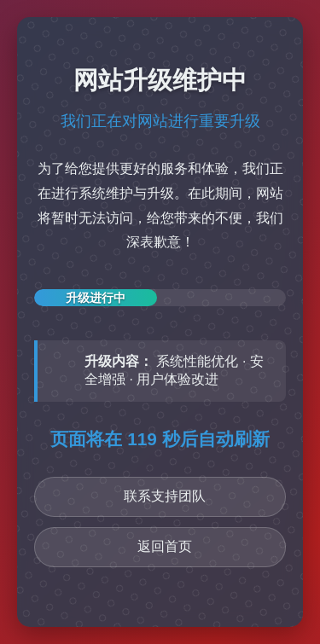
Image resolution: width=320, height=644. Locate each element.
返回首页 (165, 546)
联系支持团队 (165, 496)
